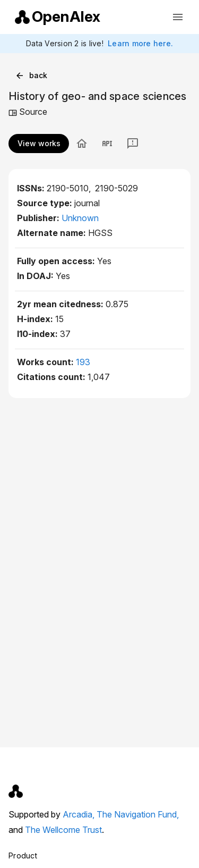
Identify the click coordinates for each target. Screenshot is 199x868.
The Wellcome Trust (63, 830)
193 (83, 362)
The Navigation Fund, (138, 814)
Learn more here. (140, 43)
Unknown (80, 218)
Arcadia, (80, 814)
